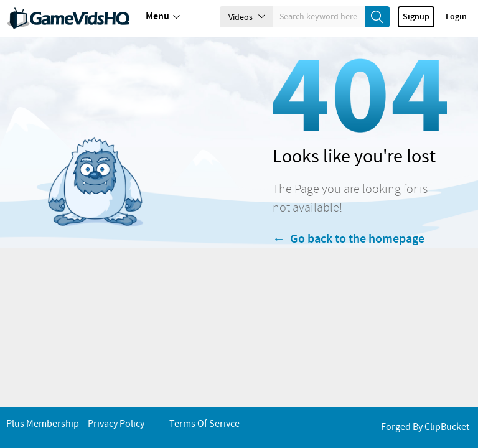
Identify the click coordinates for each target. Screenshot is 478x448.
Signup (416, 17)
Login (456, 17)
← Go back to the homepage (349, 254)
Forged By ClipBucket (425, 427)
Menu (163, 17)
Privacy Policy (116, 424)
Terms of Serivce (204, 424)
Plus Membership (43, 424)
